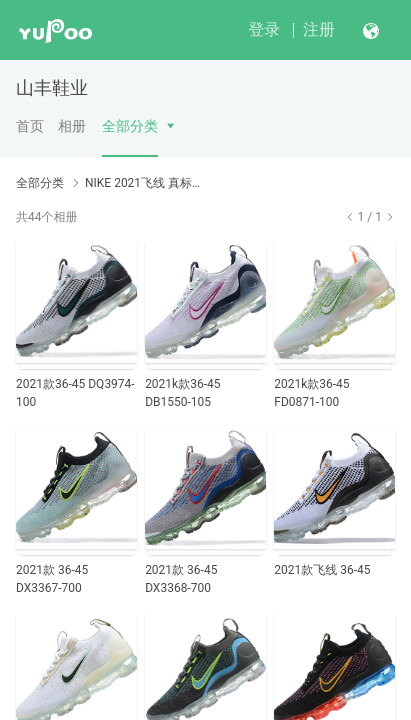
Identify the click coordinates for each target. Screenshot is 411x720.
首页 (30, 126)
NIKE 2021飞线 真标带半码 (144, 183)
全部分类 (130, 126)
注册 (319, 29)
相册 (72, 126)
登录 (264, 29)
